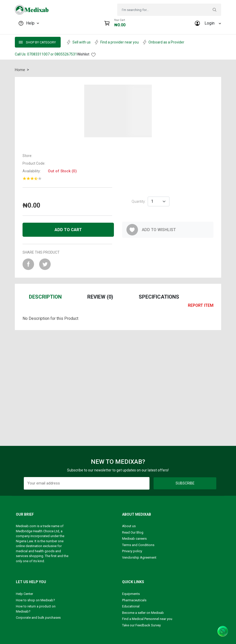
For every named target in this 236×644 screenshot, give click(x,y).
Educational (131, 606)
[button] (118, 111)
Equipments (131, 594)
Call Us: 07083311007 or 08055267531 (46, 54)
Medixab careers (134, 539)
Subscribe (185, 483)
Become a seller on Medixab (143, 613)
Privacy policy (132, 551)
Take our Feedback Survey (141, 625)
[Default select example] (159, 201)
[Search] (164, 10)
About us (129, 526)
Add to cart (68, 230)
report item (201, 305)
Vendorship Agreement (139, 557)
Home (20, 70)
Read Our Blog (133, 532)
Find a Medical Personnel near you (147, 619)
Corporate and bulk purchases (38, 618)
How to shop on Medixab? (35, 600)
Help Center (24, 594)
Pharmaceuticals (134, 600)
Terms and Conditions (138, 545)
